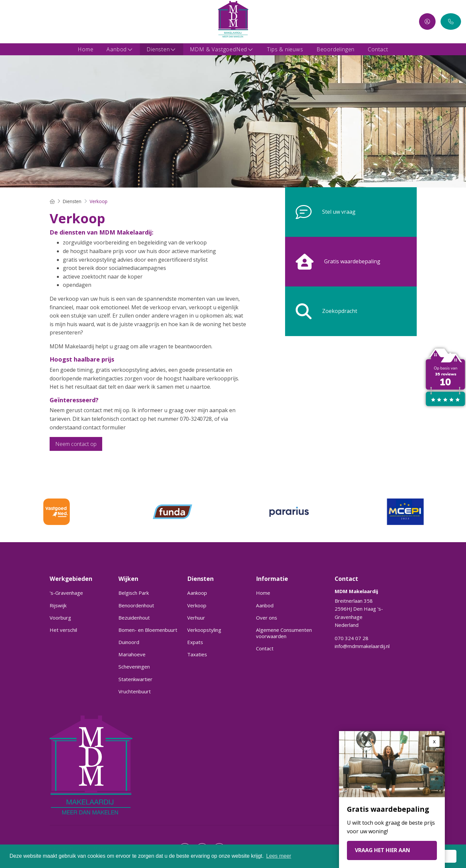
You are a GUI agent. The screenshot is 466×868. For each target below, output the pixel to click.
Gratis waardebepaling (333, 262)
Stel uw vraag (320, 212)
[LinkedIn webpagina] (19, 22)
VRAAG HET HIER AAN (382, 850)
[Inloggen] (427, 22)
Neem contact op (76, 444)
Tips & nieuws (285, 49)
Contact (378, 49)
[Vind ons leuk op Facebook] (9, 22)
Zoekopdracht (321, 311)
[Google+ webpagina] (29, 22)
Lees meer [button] (279, 856)
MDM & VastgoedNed (222, 49)
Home (85, 49)
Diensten (161, 49)
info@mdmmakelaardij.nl (362, 646)
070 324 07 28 (352, 638)
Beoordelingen (336, 49)
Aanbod (120, 49)
